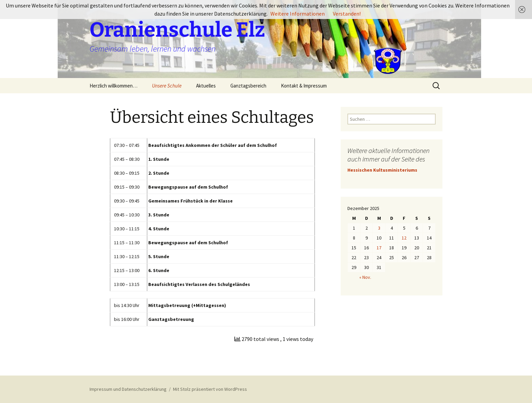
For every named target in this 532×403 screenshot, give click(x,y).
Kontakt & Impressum (304, 86)
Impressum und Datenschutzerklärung (128, 389)
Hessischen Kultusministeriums (382, 170)
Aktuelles (206, 86)
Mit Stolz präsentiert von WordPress (210, 389)
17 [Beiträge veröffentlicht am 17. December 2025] (379, 248)
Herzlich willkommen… (113, 86)
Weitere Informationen (298, 14)
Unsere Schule (167, 86)
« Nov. (365, 277)
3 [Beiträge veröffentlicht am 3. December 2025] (379, 228)
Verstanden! (347, 14)
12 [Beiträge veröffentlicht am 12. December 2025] (404, 238)
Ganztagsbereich (248, 86)
